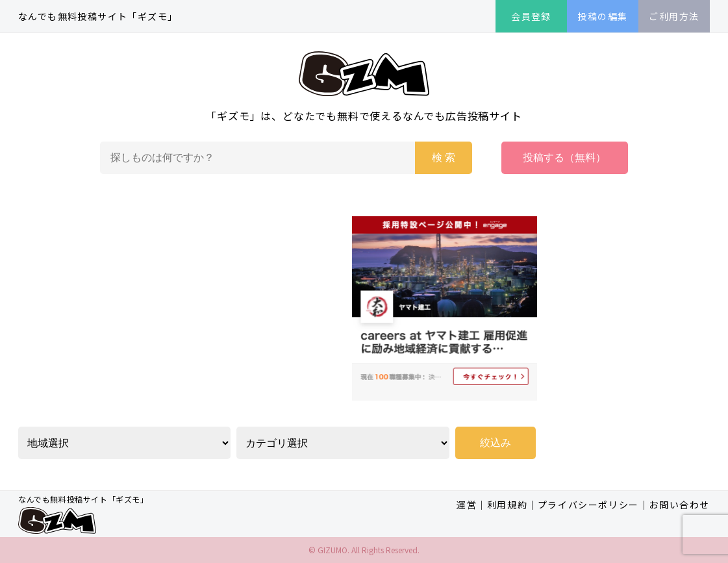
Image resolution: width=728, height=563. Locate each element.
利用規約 (507, 505)
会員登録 (531, 16)
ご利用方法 (674, 16)
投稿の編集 (602, 16)
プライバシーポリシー (588, 505)
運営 (467, 505)
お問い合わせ (679, 505)
